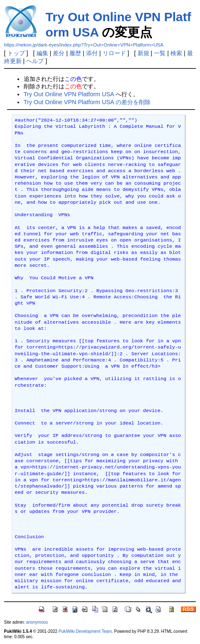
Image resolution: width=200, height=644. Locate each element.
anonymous (37, 622)
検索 (176, 53)
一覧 (160, 53)
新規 (143, 53)
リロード (114, 53)
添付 (92, 53)
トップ (16, 53)
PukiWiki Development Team (85, 631)
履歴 (75, 53)
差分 (59, 53)
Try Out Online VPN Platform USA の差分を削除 (87, 102)
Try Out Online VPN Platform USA (69, 94)
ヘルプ (35, 61)
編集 (42, 53)
